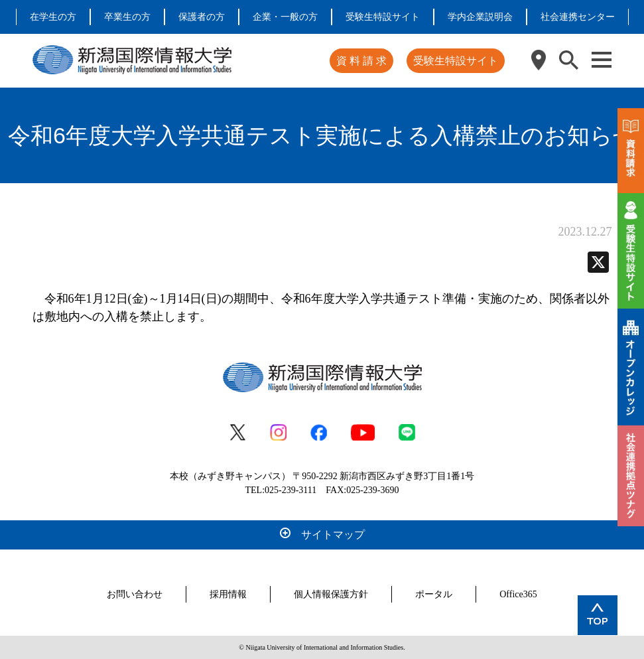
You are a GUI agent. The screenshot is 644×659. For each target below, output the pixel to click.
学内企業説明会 (480, 17)
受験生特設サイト (383, 17)
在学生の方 (53, 17)
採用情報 (228, 594)
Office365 (518, 594)
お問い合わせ (135, 594)
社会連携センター (578, 17)
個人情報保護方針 (331, 594)
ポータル (434, 594)
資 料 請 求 (361, 61)
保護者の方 (202, 17)
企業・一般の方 (285, 17)
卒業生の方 (127, 17)
